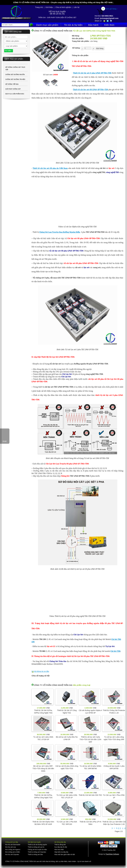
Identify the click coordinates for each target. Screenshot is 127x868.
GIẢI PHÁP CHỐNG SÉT (13, 89)
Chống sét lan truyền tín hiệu (37, 850)
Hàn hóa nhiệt (59, 850)
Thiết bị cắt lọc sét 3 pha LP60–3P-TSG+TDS (92, 73)
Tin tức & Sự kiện (73, 25)
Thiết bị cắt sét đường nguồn (37, 845)
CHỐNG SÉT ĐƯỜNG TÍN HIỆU (15, 79)
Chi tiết (5, 441)
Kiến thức (109, 25)
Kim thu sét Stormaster (13, 845)
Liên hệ (77, 7)
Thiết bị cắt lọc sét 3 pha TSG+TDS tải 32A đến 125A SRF (90, 739)
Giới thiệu (49, 7)
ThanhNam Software (112, 854)
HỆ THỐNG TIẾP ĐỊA (12, 84)
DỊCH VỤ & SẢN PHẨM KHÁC (15, 94)
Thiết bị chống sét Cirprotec (37, 852)
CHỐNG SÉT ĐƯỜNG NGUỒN (15, 74)
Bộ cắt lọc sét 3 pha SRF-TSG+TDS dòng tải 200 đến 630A (43, 769)
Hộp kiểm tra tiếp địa (61, 852)
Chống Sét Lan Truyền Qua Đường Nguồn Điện (60, 232)
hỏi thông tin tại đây (42, 671)
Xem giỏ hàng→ (112, 9)
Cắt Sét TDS (115, 651)
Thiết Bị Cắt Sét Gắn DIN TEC (90, 795)
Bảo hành (93, 25)
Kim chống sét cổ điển (13, 852)
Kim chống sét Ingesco (13, 850)
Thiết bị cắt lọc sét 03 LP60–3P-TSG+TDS (90, 90)
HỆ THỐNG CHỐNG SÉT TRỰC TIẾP (15, 68)
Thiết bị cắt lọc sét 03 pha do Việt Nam (50, 168)
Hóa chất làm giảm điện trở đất (65, 855)
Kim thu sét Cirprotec (12, 855)
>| (125, 828)
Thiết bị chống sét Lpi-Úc (36, 847)
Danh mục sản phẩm (47, 25)
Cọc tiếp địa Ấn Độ (61, 847)
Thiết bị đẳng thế (60, 845)
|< (112, 828)
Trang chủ (39, 7)
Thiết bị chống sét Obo (35, 855)
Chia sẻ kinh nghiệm (63, 7)
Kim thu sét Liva (10, 847)
